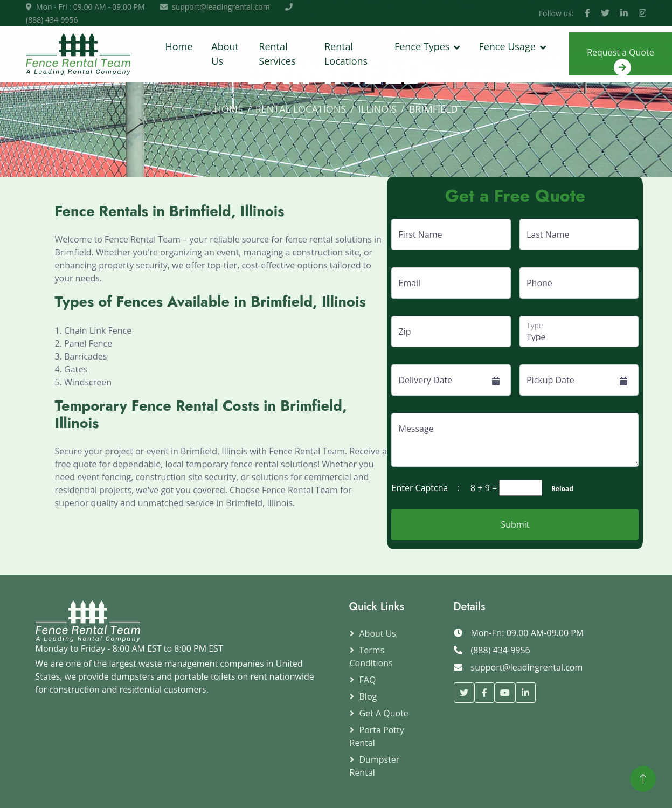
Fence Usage (507, 46)
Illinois (377, 109)
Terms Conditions (371, 657)
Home (179, 46)
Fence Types (422, 46)
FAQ (368, 680)
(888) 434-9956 (52, 20)
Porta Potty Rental (377, 736)
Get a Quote (384, 713)
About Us (225, 54)
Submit (515, 524)
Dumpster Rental (375, 766)
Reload (559, 489)
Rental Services (277, 54)
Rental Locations (346, 54)
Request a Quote (621, 61)
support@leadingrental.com (221, 7)
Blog (368, 696)
